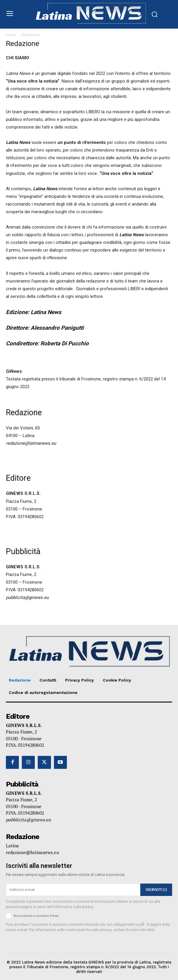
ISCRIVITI (156, 890)
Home (11, 35)
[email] (73, 890)
